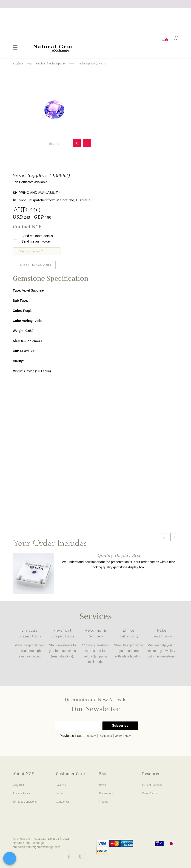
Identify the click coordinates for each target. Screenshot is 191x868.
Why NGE (19, 785)
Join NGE (62, 785)
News (103, 785)
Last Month (105, 736)
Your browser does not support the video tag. (79, 466)
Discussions (106, 793)
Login (59, 793)
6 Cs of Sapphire (152, 785)
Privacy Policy (21, 793)
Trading (104, 802)
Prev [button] (77, 143)
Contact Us (63, 802)
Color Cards (149, 793)
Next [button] (87, 143)
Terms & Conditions (25, 802)
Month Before (123, 736)
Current (92, 736)
